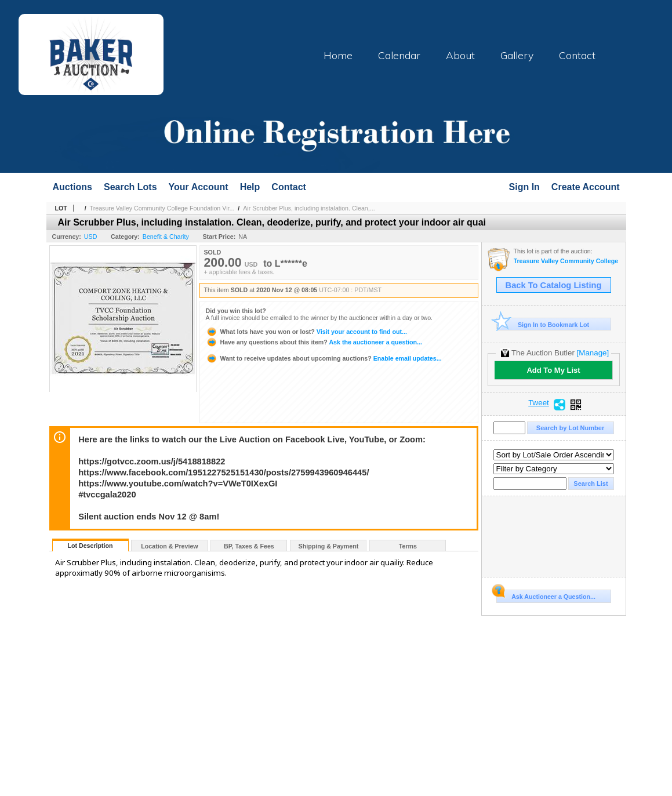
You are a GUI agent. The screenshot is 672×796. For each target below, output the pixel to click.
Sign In (524, 187)
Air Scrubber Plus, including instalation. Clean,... (309, 208)
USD (91, 237)
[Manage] (593, 353)
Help (250, 187)
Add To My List (553, 370)
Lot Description (90, 546)
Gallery (517, 55)
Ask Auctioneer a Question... (546, 595)
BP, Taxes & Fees (249, 546)
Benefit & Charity (166, 237)
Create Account (586, 187)
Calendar (399, 55)
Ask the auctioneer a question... (314, 342)
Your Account (199, 187)
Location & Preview (169, 546)
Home (338, 55)
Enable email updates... (324, 358)
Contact (577, 55)
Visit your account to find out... (306, 332)
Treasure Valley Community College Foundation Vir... (162, 208)
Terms (408, 546)
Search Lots (130, 187)
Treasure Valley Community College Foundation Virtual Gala (567, 261)
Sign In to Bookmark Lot (543, 324)
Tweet (539, 403)
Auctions (72, 187)
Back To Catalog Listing (554, 285)
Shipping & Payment (329, 546)
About (460, 55)
